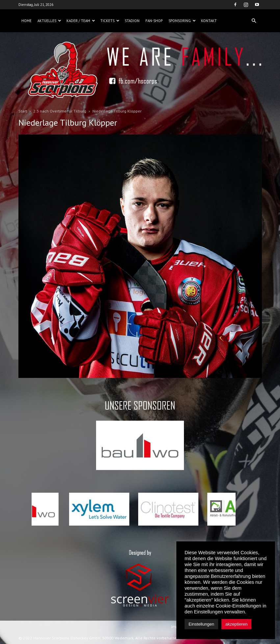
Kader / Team (81, 21)
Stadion (132, 21)
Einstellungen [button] (201, 624)
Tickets (110, 21)
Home (26, 21)
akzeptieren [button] (236, 624)
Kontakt (209, 21)
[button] (254, 21)
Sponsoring (182, 21)
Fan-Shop (154, 21)
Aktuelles (49, 21)
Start (23, 111)
